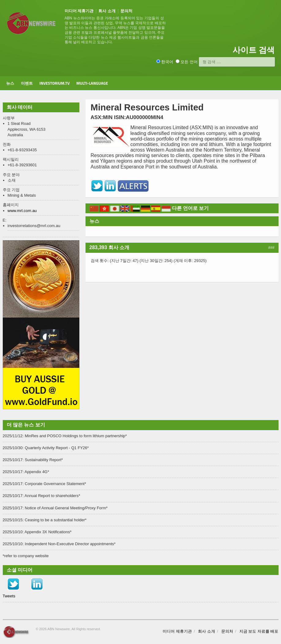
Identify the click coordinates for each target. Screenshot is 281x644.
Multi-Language (92, 83)
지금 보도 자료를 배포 (259, 631)
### (271, 248)
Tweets (9, 596)
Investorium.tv (55, 83)
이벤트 (27, 83)
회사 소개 (107, 11)
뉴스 (10, 83)
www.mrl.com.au (22, 211)
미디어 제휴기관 (79, 11)
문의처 (126, 11)
